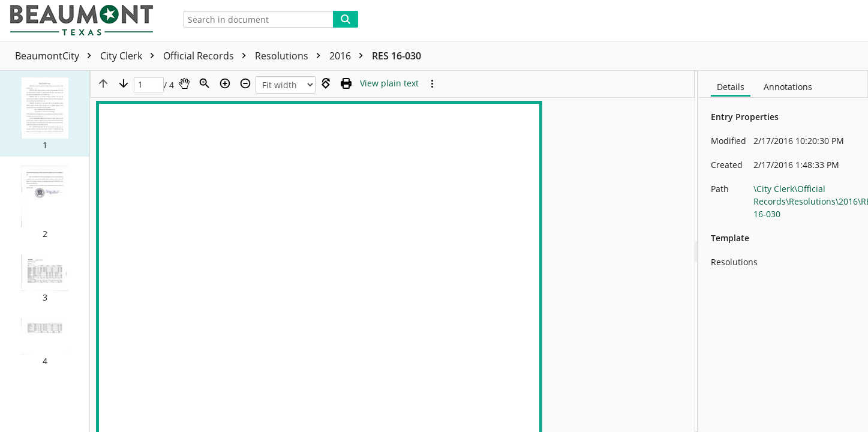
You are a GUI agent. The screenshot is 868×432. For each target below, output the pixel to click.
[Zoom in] (225, 83)
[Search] (346, 19)
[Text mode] (389, 83)
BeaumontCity (56, 56)
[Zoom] (205, 83)
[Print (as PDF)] (346, 83)
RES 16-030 (397, 56)
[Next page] (124, 83)
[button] (45, 114)
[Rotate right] (326, 83)
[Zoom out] (245, 83)
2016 (349, 56)
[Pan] (184, 83)
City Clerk (130, 56)
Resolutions (291, 56)
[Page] (149, 85)
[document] (783, 251)
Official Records (208, 56)
